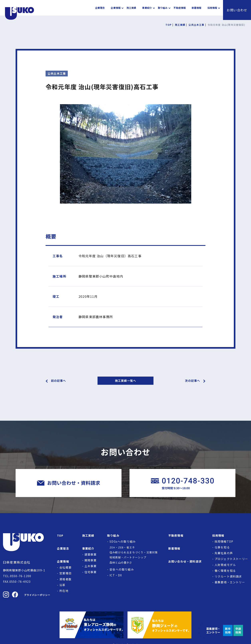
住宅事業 (91, 572)
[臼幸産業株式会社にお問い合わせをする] (69, 483)
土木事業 (91, 566)
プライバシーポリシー (37, 595)
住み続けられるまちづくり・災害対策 (134, 552)
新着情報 (196, 10)
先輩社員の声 (224, 553)
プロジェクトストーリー (231, 559)
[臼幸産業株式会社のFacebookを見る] (15, 595)
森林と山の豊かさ (121, 562)
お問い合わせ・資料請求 (185, 561)
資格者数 (65, 579)
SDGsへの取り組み (123, 541)
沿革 (62, 585)
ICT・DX (116, 575)
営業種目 (65, 573)
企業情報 (116, 10)
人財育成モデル (225, 565)
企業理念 (100, 10)
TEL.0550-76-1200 (17, 576)
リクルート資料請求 (228, 576)
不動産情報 (180, 10)
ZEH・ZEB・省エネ (122, 547)
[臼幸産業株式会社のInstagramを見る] (6, 595)
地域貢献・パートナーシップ (128, 557)
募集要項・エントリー (230, 582)
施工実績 (131, 10)
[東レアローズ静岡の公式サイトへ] (92, 625)
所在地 (64, 591)
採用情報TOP (224, 541)
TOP (60, 535)
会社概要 (65, 567)
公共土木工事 (57, 73)
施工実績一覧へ (125, 381)
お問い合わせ (237, 10)
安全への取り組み (122, 569)
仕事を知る (222, 547)
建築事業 (91, 554)
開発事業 (91, 560)
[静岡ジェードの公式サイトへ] (159, 625)
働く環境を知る (225, 571)
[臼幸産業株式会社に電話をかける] (182, 483)
